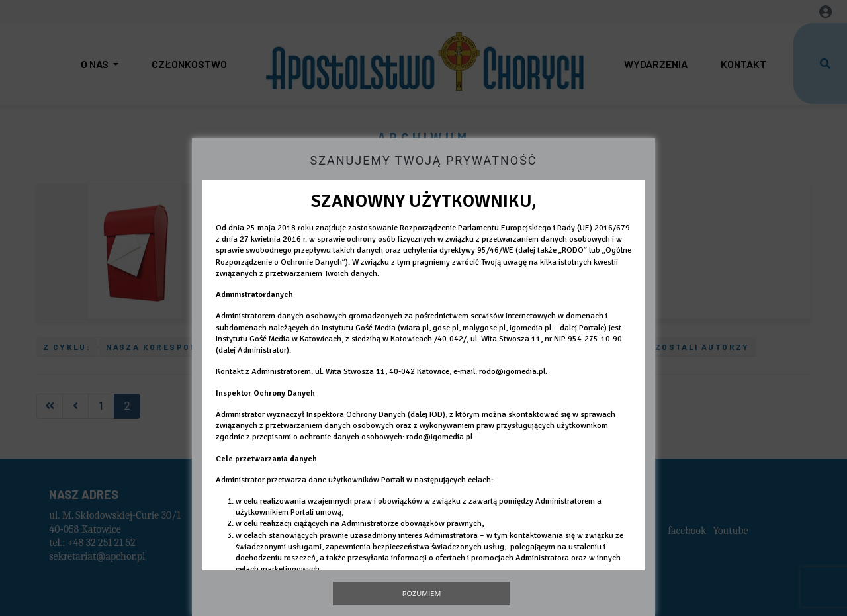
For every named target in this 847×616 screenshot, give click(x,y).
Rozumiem (422, 593)
